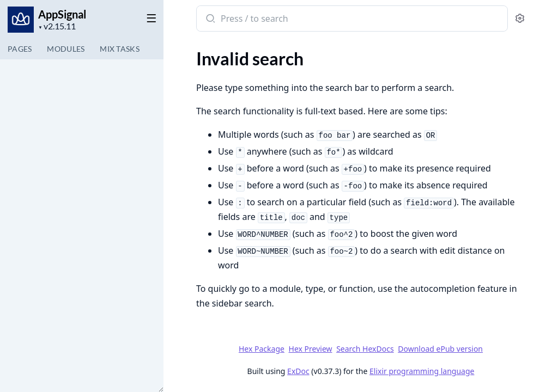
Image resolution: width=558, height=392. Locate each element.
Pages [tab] (20, 49)
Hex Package (262, 349)
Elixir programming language (422, 371)
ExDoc (298, 371)
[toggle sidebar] (149, 17)
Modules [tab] (66, 49)
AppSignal (62, 14)
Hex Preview (311, 349)
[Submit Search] (210, 20)
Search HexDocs (365, 349)
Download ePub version (440, 349)
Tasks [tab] (120, 49)
